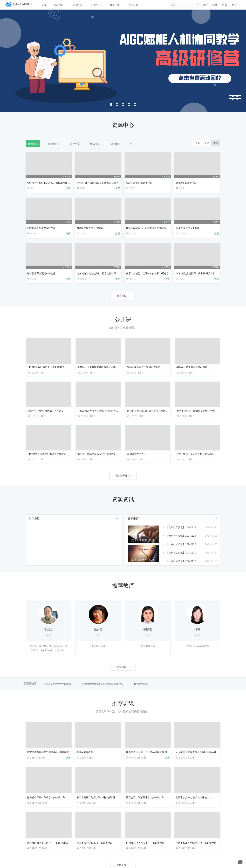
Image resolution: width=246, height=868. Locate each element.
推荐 (216, 143)
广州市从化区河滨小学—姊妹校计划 (145, 843)
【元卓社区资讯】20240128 (181, 527)
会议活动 (95, 144)
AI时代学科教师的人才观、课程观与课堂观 (50, 183)
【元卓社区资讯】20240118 (181, 561)
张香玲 (98, 630)
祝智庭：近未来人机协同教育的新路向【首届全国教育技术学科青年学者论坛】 (169, 411)
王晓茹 (148, 630)
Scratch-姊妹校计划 (186, 183)
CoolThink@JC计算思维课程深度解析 (146, 228)
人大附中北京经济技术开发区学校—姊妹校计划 (201, 752)
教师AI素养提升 (85, 752)
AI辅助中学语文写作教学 (90, 228)
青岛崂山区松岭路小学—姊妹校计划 (46, 797)
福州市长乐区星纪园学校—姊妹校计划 (196, 843)
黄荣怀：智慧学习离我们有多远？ (46, 411)
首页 (44, 5)
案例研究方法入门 (136, 454)
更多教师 (123, 667)
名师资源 (115, 144)
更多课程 (123, 296)
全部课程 (33, 144)
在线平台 (97, 5)
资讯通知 (60, 5)
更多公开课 (123, 476)
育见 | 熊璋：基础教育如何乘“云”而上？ (197, 454)
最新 (198, 143)
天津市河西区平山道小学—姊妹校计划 (47, 843)
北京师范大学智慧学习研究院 (58, 684)
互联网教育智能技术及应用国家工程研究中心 (102, 684)
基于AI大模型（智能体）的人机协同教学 (148, 273)
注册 (215, 5)
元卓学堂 (75, 144)
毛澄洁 (49, 630)
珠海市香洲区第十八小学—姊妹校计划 (146, 752)
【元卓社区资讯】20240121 (181, 553)
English (236, 5)
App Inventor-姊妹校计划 (139, 183)
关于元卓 (134, 5)
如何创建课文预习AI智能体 (41, 273)
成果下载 (116, 5)
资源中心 (78, 5)
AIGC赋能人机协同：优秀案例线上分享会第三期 (201, 273)
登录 (205, 5)
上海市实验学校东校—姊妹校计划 (94, 843)
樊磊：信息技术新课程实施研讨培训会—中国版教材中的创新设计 (211, 411)
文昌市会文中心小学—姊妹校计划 (194, 797)
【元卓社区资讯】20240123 (181, 544)
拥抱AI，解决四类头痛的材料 (192, 367)
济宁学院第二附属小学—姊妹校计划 (96, 797)
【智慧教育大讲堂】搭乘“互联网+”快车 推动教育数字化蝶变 (109, 411)
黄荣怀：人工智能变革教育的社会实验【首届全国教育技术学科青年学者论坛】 (119, 367)
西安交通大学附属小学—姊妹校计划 (145, 797)
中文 (225, 5)
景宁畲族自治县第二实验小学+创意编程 (48, 752)
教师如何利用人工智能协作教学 (144, 367)
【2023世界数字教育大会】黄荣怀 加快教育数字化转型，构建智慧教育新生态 (69, 367)
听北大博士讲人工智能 (188, 228)
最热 (207, 143)
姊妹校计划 (54, 144)
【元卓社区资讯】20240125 (181, 536)
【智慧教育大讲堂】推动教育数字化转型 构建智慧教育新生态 (60, 454)
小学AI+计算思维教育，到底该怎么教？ (97, 183)
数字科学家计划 (141, 684)
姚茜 (197, 630)
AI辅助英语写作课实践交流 (41, 228)
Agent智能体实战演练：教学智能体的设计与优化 (102, 273)
